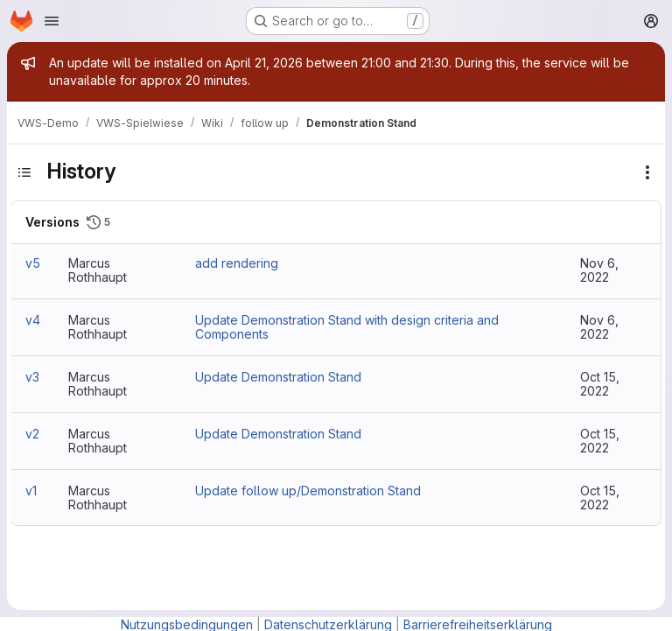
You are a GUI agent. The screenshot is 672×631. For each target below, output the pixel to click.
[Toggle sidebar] (24, 172)
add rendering (237, 263)
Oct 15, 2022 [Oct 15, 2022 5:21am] (600, 498)
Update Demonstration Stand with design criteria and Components (347, 327)
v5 (33, 263)
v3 (32, 377)
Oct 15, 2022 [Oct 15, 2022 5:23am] (600, 441)
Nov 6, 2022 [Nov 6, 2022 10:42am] (599, 327)
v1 (31, 491)
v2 (32, 434)
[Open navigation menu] (52, 21)
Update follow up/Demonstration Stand (308, 491)
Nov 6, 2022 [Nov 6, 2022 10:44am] (599, 270)
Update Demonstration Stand (278, 377)
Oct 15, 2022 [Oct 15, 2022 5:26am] (600, 384)
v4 (33, 320)
